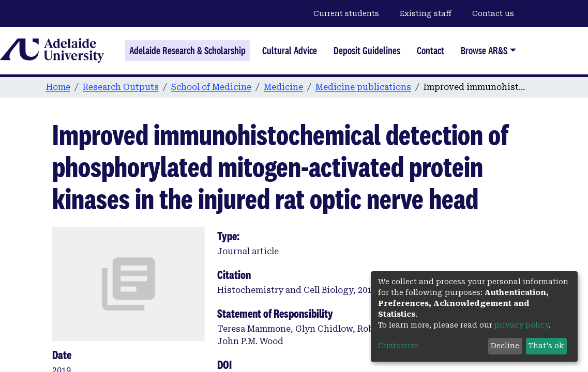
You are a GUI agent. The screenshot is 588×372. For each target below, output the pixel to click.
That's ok (546, 346)
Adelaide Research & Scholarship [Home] (187, 51)
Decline (505, 346)
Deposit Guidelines (367, 51)
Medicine (283, 87)
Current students (346, 13)
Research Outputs (121, 87)
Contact (431, 51)
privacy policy (522, 325)
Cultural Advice (290, 51)
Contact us (493, 13)
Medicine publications (363, 87)
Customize (398, 346)
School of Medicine (211, 87)
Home (58, 87)
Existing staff (426, 13)
